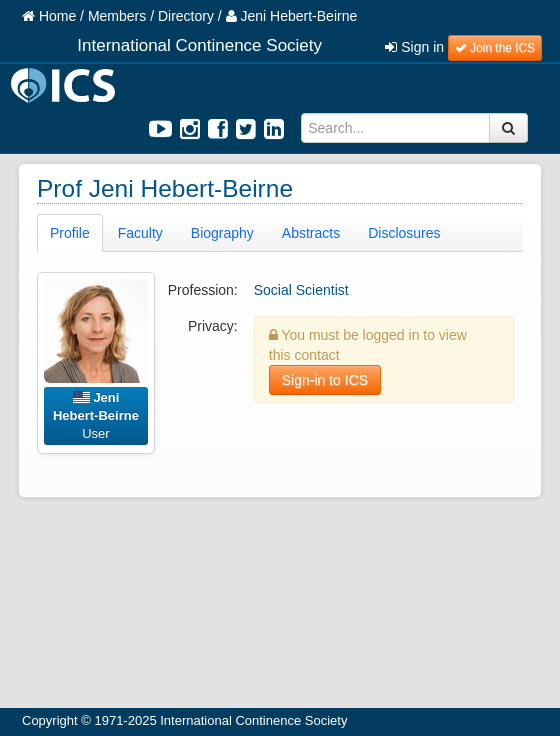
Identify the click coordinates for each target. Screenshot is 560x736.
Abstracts (311, 233)
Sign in (414, 47)
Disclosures (404, 233)
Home (49, 16)
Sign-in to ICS (325, 380)
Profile (70, 233)
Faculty (140, 233)
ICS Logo (66, 85)
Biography (222, 233)
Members (117, 16)
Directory (186, 16)
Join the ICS (495, 48)
